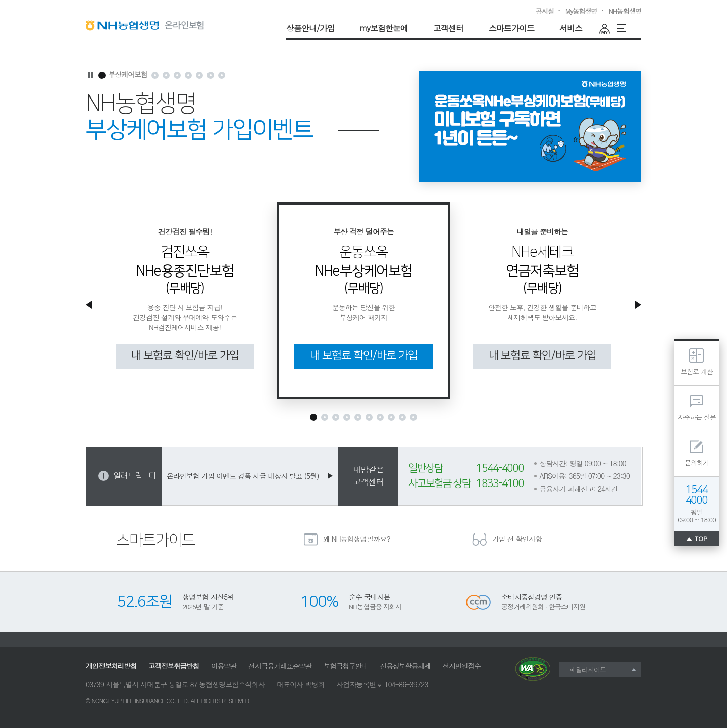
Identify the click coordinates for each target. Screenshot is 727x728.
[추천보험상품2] (325, 417)
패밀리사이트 (588, 670)
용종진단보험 (155, 71)
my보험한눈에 (384, 28)
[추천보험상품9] (402, 417)
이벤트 (200, 71)
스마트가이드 (511, 28)
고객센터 (448, 28)
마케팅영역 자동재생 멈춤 (90, 75)
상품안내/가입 (310, 28)
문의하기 (697, 463)
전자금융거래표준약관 (280, 666)
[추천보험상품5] (358, 417)
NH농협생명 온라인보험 (148, 26)
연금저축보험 (166, 71)
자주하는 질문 (696, 417)
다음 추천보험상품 (637, 308)
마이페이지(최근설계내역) (603, 28)
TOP (701, 538)
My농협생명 (581, 11)
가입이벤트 (177, 71)
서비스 (571, 28)
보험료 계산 (696, 372)
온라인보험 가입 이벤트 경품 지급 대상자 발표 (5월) (243, 476)
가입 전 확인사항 (517, 539)
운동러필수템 (634, 28)
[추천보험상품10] (413, 417)
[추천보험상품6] (369, 417)
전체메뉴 (618, 28)
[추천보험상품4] (347, 417)
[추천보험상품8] (391, 417)
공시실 (545, 11)
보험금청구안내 (346, 666)
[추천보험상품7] (380, 417)
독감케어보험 (211, 71)
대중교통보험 (222, 71)
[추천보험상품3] (336, 417)
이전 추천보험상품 (90, 308)
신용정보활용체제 (405, 666)
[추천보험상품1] (314, 417)
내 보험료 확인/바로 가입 (185, 355)
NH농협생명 (625, 11)
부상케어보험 (128, 75)
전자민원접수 (462, 666)
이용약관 (224, 666)
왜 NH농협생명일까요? (357, 539)
